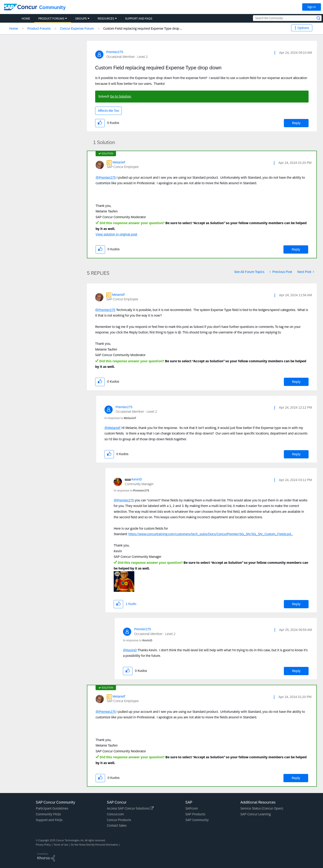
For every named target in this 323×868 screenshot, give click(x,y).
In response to (120, 418)
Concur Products (119, 820)
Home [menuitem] (26, 19)
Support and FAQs (49, 820)
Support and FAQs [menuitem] (139, 19)
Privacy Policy (43, 845)
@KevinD (130, 650)
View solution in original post (116, 234)
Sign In (312, 7)
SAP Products (195, 814)
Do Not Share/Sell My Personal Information (95, 845)
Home (14, 29)
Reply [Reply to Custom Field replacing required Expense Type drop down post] (296, 123)
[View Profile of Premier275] (115, 52)
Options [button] (303, 28)
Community (52, 7)
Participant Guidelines (52, 808)
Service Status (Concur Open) (262, 808)
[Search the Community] (287, 18)
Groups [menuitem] (81, 19)
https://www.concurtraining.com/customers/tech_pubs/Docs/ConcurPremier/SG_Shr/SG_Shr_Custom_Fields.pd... (211, 534)
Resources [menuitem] (106, 19)
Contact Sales (117, 825)
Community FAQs (48, 814)
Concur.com (115, 814)
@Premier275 (106, 178)
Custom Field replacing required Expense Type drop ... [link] (143, 29)
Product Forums (39, 29)
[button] (275, 53)
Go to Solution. (121, 96)
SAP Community (197, 820)
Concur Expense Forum (77, 29)
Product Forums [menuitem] (51, 19)
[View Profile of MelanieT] (119, 162)
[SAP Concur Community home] (21, 7)
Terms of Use (61, 845)
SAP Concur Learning (256, 814)
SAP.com (192, 808)
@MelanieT (113, 428)
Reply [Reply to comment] (296, 249)
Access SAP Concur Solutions (130, 808)
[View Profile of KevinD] (137, 479)
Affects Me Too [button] (108, 111)
